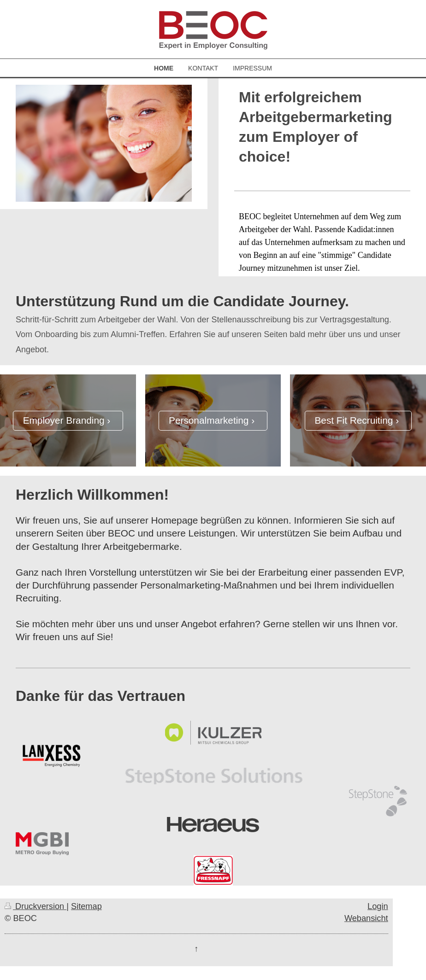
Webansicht (366, 918)
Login (378, 906)
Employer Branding (64, 420)
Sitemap (86, 906)
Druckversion (35, 906)
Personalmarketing (209, 420)
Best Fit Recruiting (354, 420)
